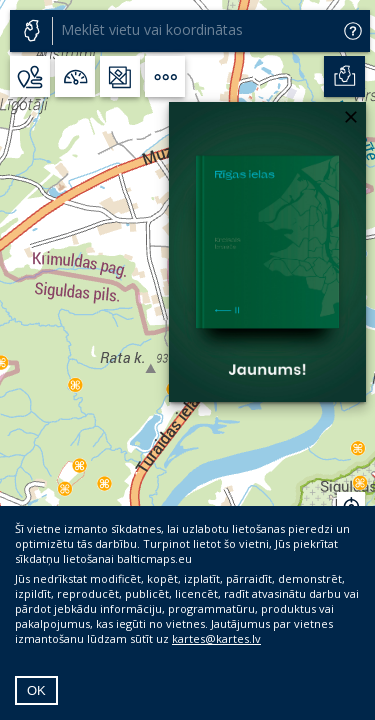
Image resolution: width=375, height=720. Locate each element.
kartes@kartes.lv (216, 638)
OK (36, 690)
